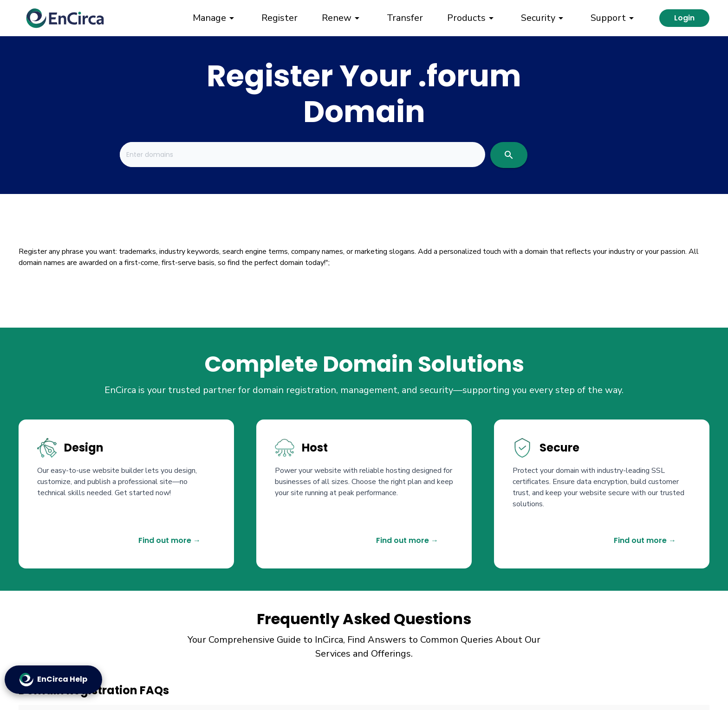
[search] (509, 155)
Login (684, 18)
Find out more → (169, 540)
